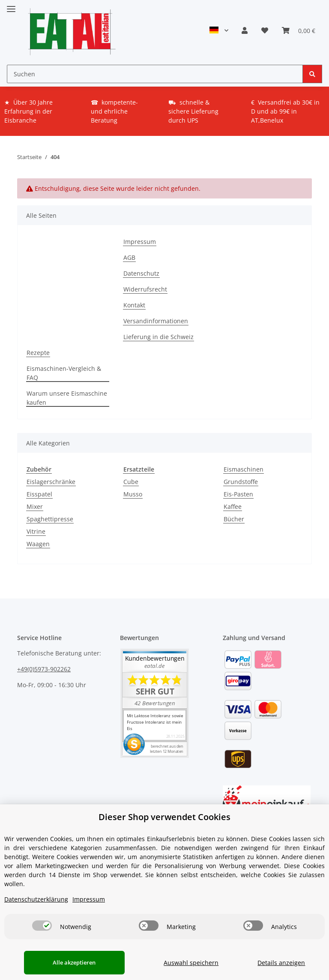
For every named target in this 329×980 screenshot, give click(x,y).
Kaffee (233, 507)
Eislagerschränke (51, 482)
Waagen (38, 544)
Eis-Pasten (238, 494)
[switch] (42, 926)
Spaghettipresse (50, 519)
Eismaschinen (244, 469)
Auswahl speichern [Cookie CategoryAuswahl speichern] (184, 963)
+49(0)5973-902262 (44, 669)
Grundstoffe (241, 482)
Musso (133, 494)
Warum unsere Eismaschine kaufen (67, 398)
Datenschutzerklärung (36, 899)
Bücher (234, 519)
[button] (245, 30)
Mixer (35, 507)
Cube (131, 482)
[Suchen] (155, 74)
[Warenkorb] (299, 30)
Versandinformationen (156, 321)
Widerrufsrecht (145, 289)
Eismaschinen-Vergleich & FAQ (64, 373)
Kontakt (134, 305)
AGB (129, 257)
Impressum (140, 242)
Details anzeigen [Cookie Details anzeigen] (279, 963)
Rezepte (38, 353)
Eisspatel (39, 494)
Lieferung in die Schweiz (159, 337)
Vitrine (36, 531)
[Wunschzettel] (265, 30)
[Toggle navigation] (11, 5)
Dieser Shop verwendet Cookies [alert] (164, 817)
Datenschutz (141, 273)
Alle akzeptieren (69, 962)
